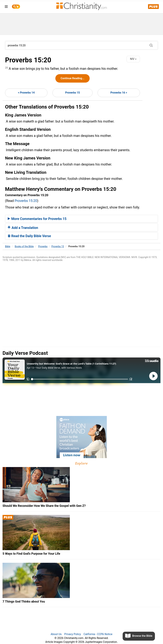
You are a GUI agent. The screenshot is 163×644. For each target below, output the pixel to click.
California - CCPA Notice (98, 634)
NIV (133, 59)
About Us (56, 634)
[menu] (6, 7)
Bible (8, 246)
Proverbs (43, 246)
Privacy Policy (73, 634)
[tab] (81, 219)
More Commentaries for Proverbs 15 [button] (37, 219)
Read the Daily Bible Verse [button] (29, 236)
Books (24, 246)
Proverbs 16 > (119, 93)
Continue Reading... (72, 78)
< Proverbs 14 (26, 93)
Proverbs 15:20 (26, 201)
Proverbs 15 (73, 93)
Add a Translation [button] (23, 228)
